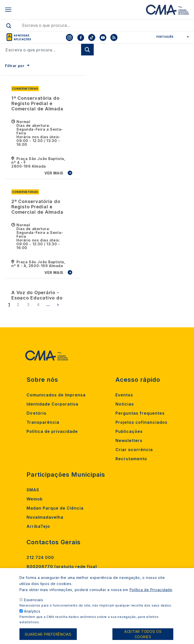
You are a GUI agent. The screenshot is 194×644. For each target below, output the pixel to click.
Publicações (129, 431)
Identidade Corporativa (52, 404)
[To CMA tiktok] (92, 37)
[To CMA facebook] (81, 37)
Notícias (125, 404)
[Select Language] (171, 37)
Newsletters (129, 440)
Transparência (43, 422)
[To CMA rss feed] (114, 37)
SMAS (33, 490)
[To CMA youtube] (103, 37)
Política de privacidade (52, 431)
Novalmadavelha (45, 517)
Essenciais (34, 605)
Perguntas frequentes (140, 413)
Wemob (35, 499)
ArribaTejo (38, 526)
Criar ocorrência (134, 450)
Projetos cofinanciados (141, 422)
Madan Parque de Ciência (55, 508)
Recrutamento (131, 459)
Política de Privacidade (151, 595)
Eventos (124, 395)
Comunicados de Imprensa (56, 395)
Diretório (37, 413)
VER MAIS (54, 173)
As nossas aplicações (22, 37)
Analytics (32, 617)
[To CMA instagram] (69, 37)
